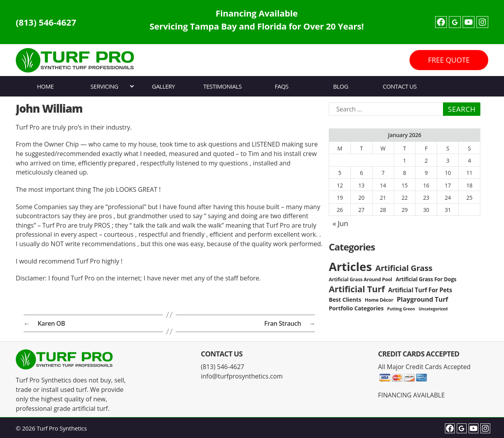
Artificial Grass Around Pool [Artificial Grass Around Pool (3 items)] (360, 279)
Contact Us (400, 86)
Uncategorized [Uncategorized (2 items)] (433, 309)
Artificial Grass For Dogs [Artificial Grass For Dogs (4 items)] (426, 279)
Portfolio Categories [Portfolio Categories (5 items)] (356, 308)
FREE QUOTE (449, 60)
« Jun (340, 223)
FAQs (281, 86)
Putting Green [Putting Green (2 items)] (401, 309)
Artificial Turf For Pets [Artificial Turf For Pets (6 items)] (420, 290)
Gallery (164, 86)
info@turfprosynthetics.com (242, 376)
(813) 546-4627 (46, 22)
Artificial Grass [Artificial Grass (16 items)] (404, 268)
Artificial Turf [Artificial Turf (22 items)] (357, 289)
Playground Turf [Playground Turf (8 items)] (422, 299)
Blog (341, 86)
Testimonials (222, 86)
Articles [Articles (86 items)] (350, 267)
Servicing (104, 86)
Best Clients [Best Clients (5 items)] (345, 300)
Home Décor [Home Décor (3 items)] (379, 300)
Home (45, 86)
